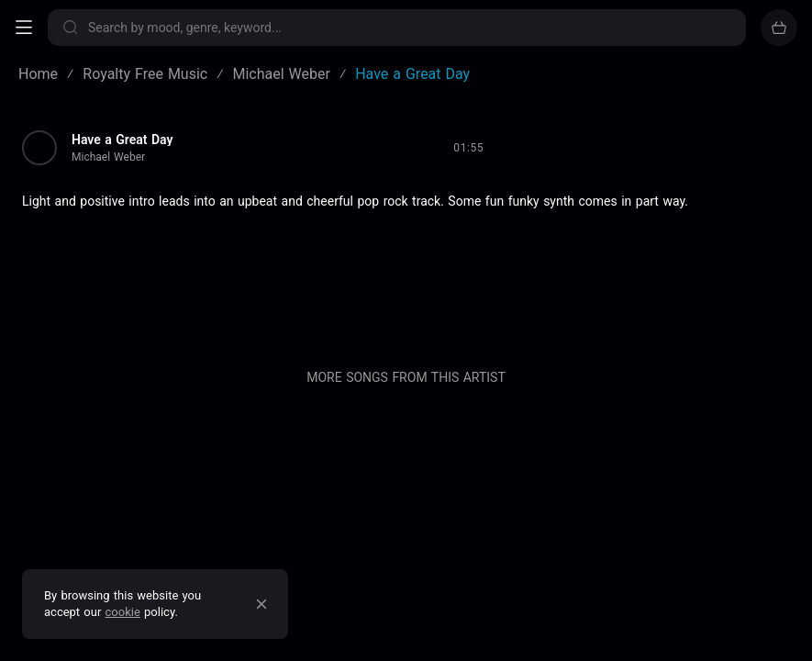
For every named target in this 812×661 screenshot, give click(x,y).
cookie (123, 612)
